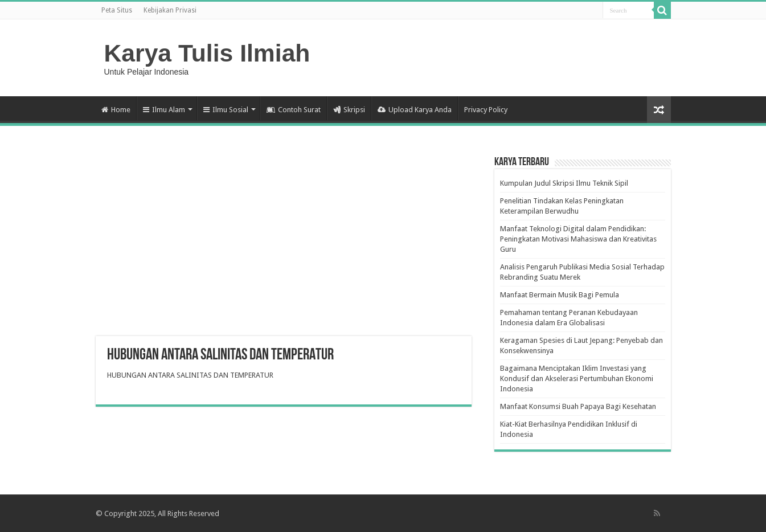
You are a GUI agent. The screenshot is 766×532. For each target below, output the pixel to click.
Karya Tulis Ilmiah (207, 53)
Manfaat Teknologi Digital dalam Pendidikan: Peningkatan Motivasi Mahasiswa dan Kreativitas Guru (578, 239)
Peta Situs (117, 10)
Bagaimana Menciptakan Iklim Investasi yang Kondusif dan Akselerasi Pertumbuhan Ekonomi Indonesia (577, 378)
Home (116, 110)
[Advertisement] (284, 245)
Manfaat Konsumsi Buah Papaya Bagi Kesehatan (578, 406)
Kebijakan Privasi (170, 10)
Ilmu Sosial (226, 110)
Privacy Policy (486, 110)
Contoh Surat (294, 110)
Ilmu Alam (164, 110)
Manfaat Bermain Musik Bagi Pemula (560, 295)
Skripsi (349, 110)
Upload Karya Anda (415, 110)
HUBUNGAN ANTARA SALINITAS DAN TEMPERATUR (190, 375)
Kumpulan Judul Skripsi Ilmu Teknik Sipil (564, 183)
